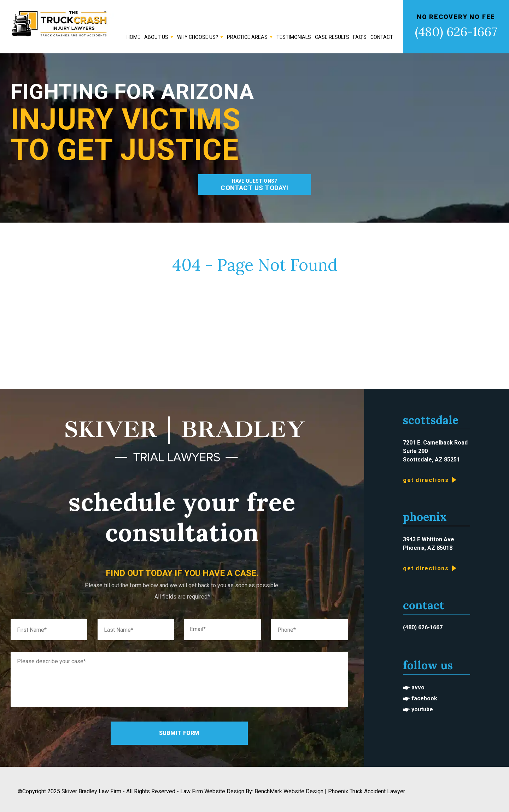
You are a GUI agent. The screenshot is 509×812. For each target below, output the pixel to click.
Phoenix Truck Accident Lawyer (367, 791)
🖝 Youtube (418, 709)
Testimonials (294, 37)
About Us (156, 37)
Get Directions (426, 480)
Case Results (332, 37)
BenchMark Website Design (289, 791)
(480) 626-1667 (456, 32)
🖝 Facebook (420, 698)
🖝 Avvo (414, 687)
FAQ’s (360, 37)
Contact (382, 37)
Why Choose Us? (198, 37)
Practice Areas (247, 37)
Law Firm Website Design (212, 791)
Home (133, 37)
